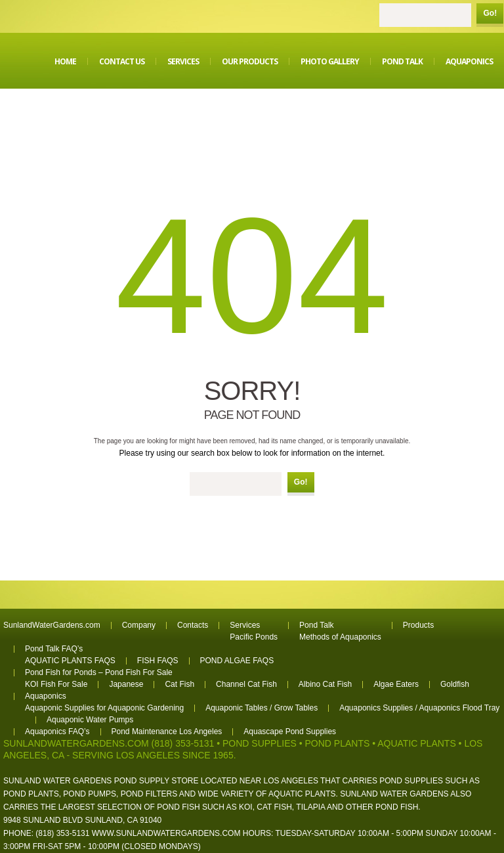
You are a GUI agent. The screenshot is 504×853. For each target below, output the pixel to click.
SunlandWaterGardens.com (52, 625)
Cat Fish (179, 684)
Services (183, 61)
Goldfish (455, 684)
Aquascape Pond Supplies (290, 732)
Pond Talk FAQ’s (54, 649)
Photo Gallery (330, 61)
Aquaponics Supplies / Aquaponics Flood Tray (419, 708)
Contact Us (122, 61)
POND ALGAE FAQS (237, 661)
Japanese (126, 684)
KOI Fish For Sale (56, 684)
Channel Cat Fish (246, 684)
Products (418, 625)
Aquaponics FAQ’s (57, 732)
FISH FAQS (158, 661)
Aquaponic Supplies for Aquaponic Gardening (104, 708)
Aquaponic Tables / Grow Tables (262, 708)
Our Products (250, 61)
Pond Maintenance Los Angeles (167, 732)
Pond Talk (402, 61)
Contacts (193, 625)
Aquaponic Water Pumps (90, 720)
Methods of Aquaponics (340, 637)
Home (65, 61)
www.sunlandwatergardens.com (166, 833)
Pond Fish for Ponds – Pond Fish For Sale (99, 672)
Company (139, 625)
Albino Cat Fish (325, 684)
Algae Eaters (396, 684)
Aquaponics (469, 61)
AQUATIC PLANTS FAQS (70, 661)
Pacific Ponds (254, 637)
